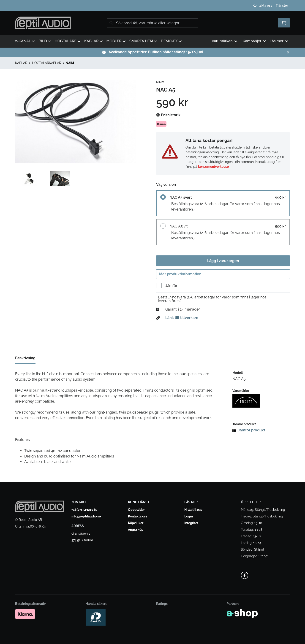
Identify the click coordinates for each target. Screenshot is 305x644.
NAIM (70, 63)
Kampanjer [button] (254, 41)
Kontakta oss (262, 5)
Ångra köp (136, 530)
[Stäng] (288, 52)
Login (189, 517)
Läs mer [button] (279, 41)
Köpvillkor (136, 523)
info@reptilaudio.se (86, 517)
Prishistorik (168, 115)
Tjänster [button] (282, 5)
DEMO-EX (171, 41)
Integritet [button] (191, 523)
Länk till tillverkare (182, 319)
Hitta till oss (193, 510)
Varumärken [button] (225, 41)
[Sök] (152, 23)
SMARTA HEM (143, 41)
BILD (45, 41)
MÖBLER (116, 41)
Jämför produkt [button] (249, 432)
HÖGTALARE (68, 41)
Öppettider (136, 510)
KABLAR (94, 41)
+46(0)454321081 (84, 510)
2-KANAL (25, 41)
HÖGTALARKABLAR (47, 63)
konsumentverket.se (213, 167)
